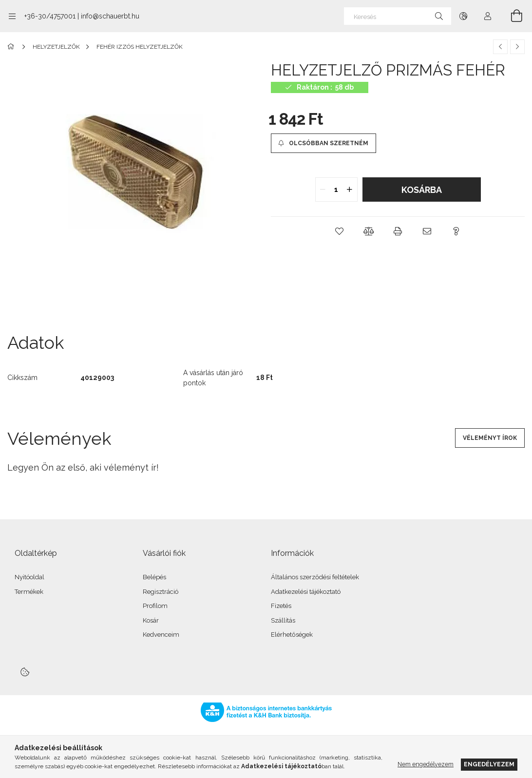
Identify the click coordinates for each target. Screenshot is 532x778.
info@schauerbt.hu (110, 16)
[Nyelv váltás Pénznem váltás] (463, 16)
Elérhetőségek (292, 635)
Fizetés (281, 606)
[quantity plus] (350, 190)
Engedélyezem (489, 764)
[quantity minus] (323, 190)
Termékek (29, 592)
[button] (340, 231)
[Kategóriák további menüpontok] (12, 16)
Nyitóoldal (29, 577)
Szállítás (283, 620)
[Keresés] (398, 16)
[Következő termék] (517, 47)
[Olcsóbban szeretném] (323, 143)
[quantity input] (336, 190)
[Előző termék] (500, 47)
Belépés (154, 577)
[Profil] (488, 16)
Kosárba (422, 190)
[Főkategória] (12, 47)
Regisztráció (161, 592)
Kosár (151, 620)
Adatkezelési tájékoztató (306, 592)
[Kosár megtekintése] (511, 16)
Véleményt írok (490, 438)
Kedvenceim (161, 635)
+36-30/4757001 (50, 16)
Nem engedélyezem (426, 764)
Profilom (155, 606)
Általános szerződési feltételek (315, 577)
